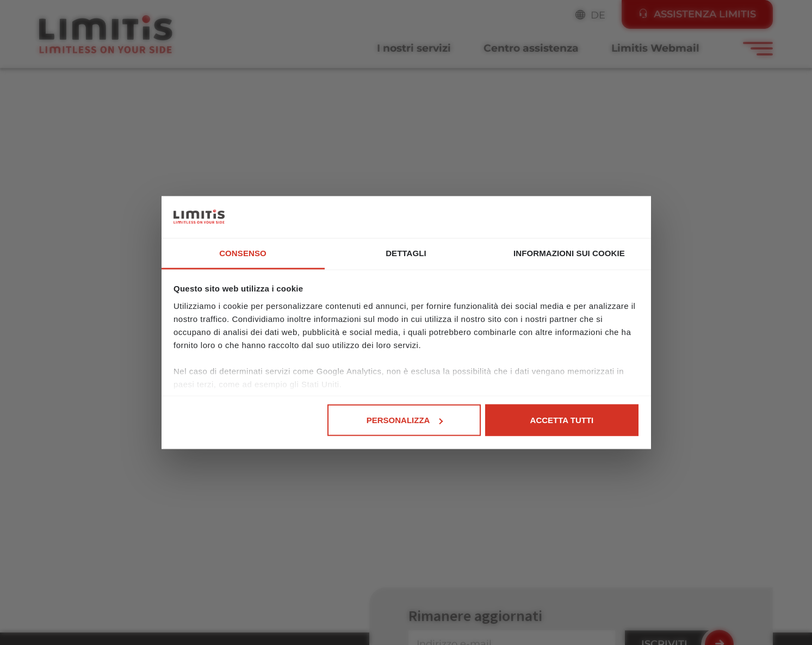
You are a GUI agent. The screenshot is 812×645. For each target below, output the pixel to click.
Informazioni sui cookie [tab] (569, 253)
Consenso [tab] (243, 253)
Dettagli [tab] (406, 253)
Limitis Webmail (655, 48)
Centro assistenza (531, 48)
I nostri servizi (414, 48)
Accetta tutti (562, 420)
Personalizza (405, 420)
